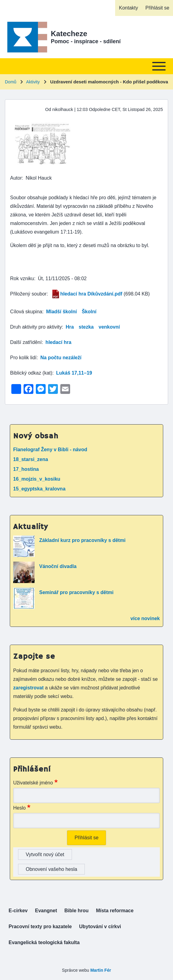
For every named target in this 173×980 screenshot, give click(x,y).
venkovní (109, 327)
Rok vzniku (22, 278)
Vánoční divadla (58, 566)
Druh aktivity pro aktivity (36, 327)
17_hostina (26, 469)
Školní (89, 312)
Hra (70, 327)
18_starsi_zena (31, 459)
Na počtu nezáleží (61, 358)
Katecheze (69, 34)
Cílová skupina (26, 312)
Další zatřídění (26, 342)
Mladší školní (61, 312)
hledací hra (58, 342)
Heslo (19, 808)
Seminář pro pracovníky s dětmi (76, 592)
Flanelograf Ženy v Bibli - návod (50, 450)
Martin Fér (101, 970)
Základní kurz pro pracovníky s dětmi (82, 540)
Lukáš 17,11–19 (74, 373)
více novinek (145, 618)
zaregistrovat (29, 688)
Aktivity (33, 82)
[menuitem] (128, 8)
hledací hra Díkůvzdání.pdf (91, 294)
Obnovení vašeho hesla (51, 869)
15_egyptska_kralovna (39, 489)
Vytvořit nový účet (45, 854)
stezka (86, 327)
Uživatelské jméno (33, 783)
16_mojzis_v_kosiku (37, 479)
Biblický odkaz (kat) (31, 373)
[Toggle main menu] (86, 66)
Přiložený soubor (28, 294)
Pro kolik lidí (23, 358)
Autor (16, 178)
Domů (11, 82)
